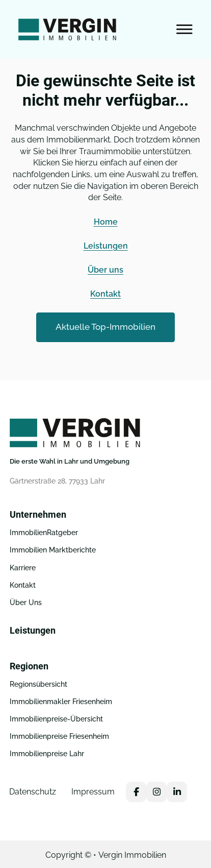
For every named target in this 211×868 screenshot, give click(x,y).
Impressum (93, 792)
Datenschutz (33, 792)
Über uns (106, 270)
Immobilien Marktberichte (53, 550)
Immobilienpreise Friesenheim (59, 736)
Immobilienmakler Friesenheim (61, 702)
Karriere (23, 568)
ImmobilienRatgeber (44, 533)
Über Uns (26, 602)
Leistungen (106, 246)
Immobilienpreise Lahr (47, 754)
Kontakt (106, 294)
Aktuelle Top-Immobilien (106, 327)
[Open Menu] (184, 30)
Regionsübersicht (38, 684)
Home (106, 222)
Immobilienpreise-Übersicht (56, 719)
